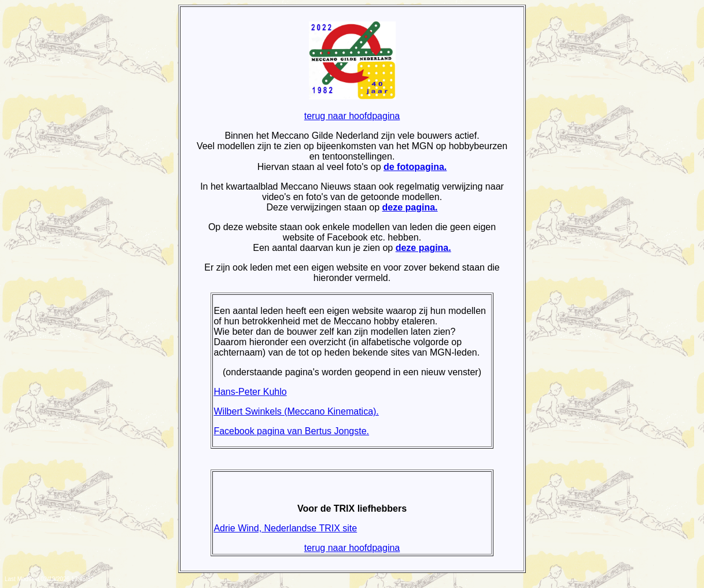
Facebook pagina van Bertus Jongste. (291, 431)
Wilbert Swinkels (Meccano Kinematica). (296, 411)
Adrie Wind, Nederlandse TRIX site (285, 528)
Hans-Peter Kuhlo (250, 392)
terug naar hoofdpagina (352, 116)
